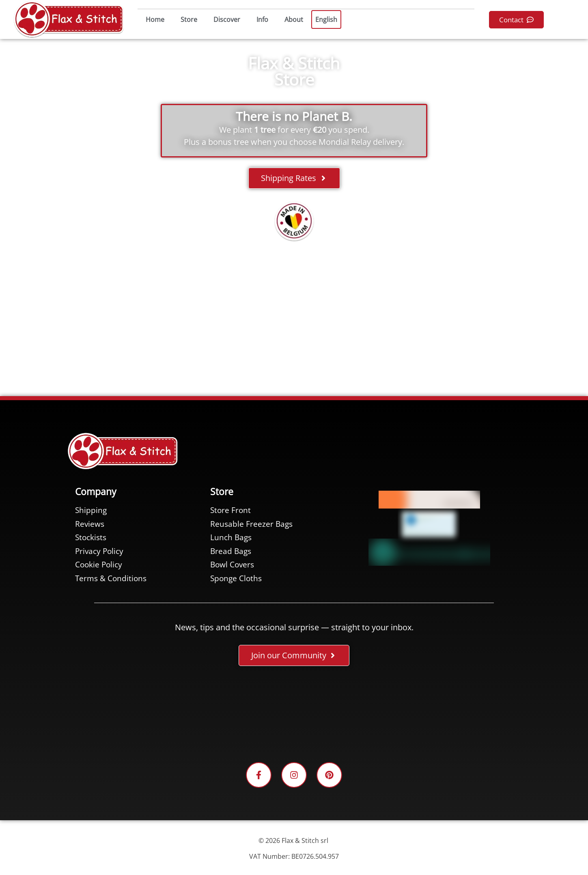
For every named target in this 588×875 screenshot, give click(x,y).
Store (189, 19)
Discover (227, 19)
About (294, 19)
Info (262, 19)
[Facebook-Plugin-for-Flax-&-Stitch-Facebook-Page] (294, 716)
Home (155, 19)
